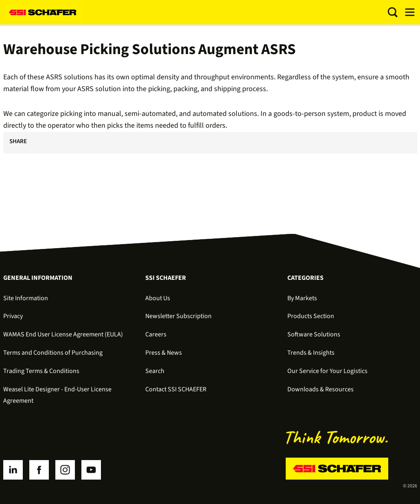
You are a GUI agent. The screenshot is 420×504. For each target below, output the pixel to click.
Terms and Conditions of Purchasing (53, 353)
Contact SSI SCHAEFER (176, 389)
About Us (158, 298)
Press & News (164, 353)
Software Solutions (314, 334)
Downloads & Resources (320, 389)
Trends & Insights (311, 353)
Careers (156, 334)
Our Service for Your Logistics (327, 371)
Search (155, 371)
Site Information (26, 298)
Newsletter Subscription (178, 316)
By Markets (302, 298)
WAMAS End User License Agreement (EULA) (63, 334)
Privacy (13, 316)
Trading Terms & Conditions (41, 371)
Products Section (311, 316)
